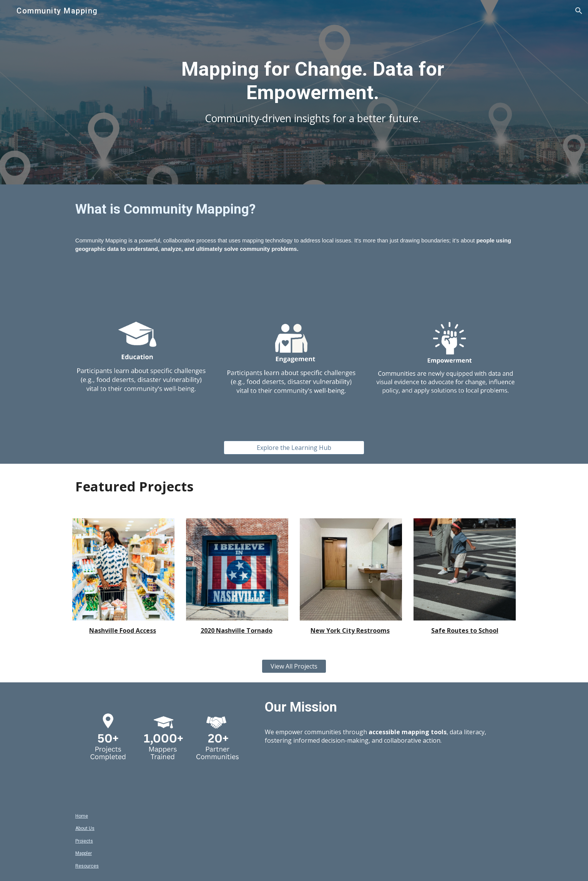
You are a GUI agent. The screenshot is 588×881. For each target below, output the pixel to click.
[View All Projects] (294, 666)
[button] (579, 11)
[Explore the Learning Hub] (294, 448)
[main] (313, 92)
